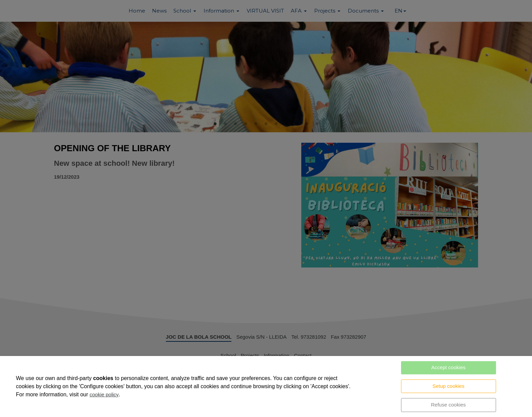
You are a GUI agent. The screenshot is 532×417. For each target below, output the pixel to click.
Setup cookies (448, 386)
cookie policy (104, 394)
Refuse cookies (448, 405)
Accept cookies (448, 367)
